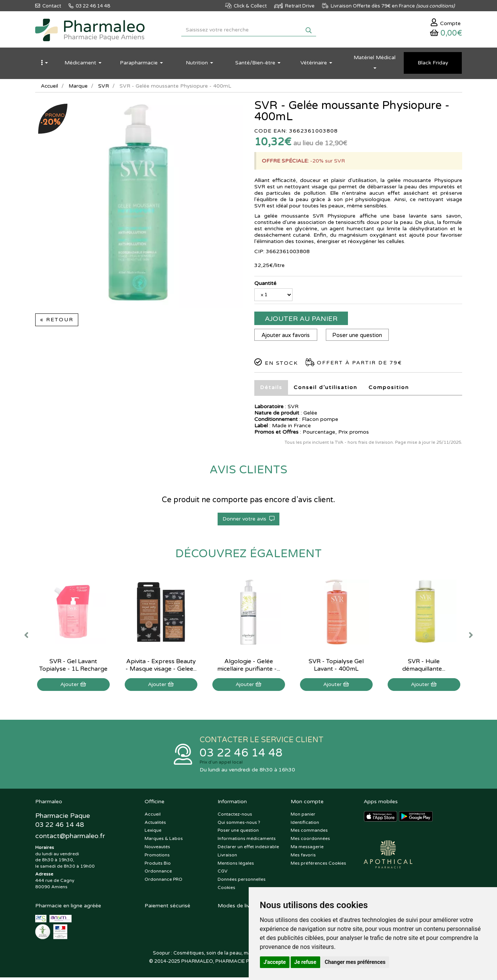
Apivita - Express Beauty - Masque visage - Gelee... (161, 667)
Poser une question (359, 337)
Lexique (153, 833)
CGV (222, 874)
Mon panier (303, 817)
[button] (45, 65)
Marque (79, 88)
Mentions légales (236, 866)
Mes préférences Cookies (318, 866)
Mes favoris (303, 858)
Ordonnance (158, 874)
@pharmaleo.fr (70, 839)
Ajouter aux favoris (286, 337)
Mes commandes (309, 833)
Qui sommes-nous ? (239, 825)
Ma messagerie (307, 849)
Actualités (155, 825)
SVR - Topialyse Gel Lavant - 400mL (336, 667)
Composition (389, 389)
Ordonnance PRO (163, 882)
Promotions (157, 858)
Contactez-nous (235, 817)
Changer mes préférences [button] (355, 962)
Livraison (227, 858)
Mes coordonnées (310, 841)
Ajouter (73, 686)
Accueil (50, 88)
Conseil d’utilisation (325, 389)
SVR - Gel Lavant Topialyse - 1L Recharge (73, 667)
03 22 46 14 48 (241, 755)
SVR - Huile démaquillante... (424, 667)
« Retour (57, 321)
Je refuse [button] (305, 962)
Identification (305, 825)
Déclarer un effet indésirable (248, 849)
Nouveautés (157, 849)
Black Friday (433, 65)
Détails (271, 389)
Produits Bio (158, 866)
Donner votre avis (248, 521)
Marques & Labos (164, 841)
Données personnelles (242, 882)
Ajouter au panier (301, 321)
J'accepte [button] (275, 962)
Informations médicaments (247, 841)
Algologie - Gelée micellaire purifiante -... (249, 667)
